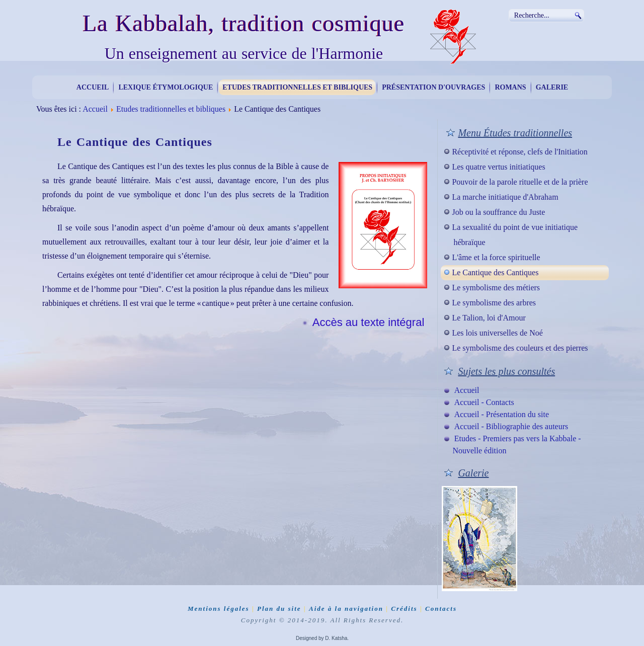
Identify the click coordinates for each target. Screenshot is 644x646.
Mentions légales (219, 609)
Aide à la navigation (346, 609)
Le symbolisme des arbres (494, 303)
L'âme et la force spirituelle (496, 257)
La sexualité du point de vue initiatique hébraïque (515, 235)
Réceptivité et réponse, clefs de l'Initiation (519, 152)
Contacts (441, 609)
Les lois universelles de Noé (497, 333)
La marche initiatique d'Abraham (505, 197)
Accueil (93, 87)
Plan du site (279, 609)
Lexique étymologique (166, 87)
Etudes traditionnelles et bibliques (297, 87)
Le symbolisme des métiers (496, 288)
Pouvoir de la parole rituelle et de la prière (520, 182)
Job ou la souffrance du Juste (498, 212)
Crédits (404, 609)
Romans (510, 87)
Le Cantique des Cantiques (495, 272)
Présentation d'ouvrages (433, 87)
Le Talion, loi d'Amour (489, 318)
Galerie (552, 87)
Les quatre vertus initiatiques (498, 167)
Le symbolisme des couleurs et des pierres (520, 348)
